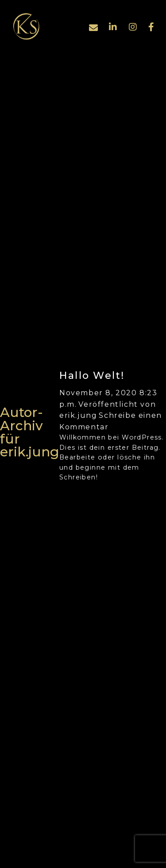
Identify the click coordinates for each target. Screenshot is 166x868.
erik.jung (78, 415)
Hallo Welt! (92, 375)
